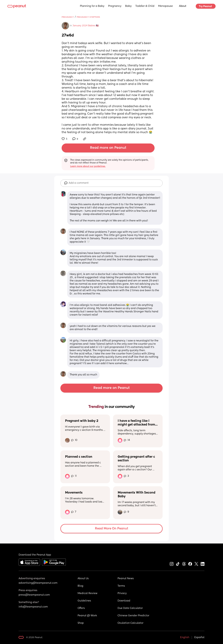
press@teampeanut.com (34, 595)
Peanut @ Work (87, 616)
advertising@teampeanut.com (38, 583)
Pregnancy (115, 6)
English (185, 638)
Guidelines (84, 601)
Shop (81, 623)
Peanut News (126, 579)
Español (199, 638)
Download (124, 601)
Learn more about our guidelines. (88, 166)
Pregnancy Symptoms (88, 17)
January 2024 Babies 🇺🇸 (86, 26)
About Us (83, 579)
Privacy (122, 593)
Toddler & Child (145, 6)
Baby (128, 6)
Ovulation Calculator (130, 623)
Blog (80, 586)
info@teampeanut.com (33, 607)
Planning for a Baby (92, 6)
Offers (81, 608)
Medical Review (87, 593)
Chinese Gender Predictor (133, 616)
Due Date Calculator (130, 608)
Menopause (165, 6)
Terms (121, 586)
